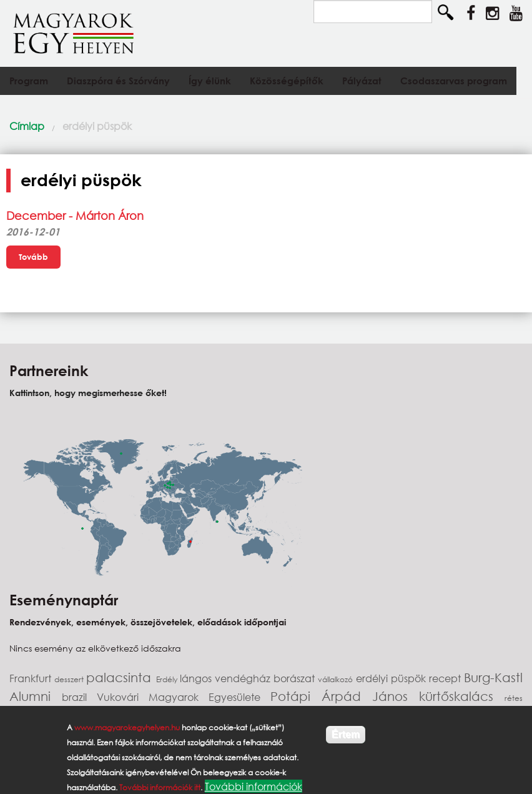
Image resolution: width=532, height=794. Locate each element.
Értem (346, 734)
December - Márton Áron (75, 216)
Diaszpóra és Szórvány (118, 81)
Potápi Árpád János (345, 696)
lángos (197, 678)
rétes (514, 698)
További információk (254, 786)
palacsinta (121, 677)
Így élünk (210, 81)
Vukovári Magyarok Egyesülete (184, 697)
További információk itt (160, 787)
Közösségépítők (287, 81)
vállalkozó (337, 679)
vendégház (244, 678)
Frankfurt (32, 678)
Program (29, 81)
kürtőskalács (462, 696)
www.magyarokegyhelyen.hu (127, 727)
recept (446, 678)
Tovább (33, 257)
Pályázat (362, 81)
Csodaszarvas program (454, 81)
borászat (296, 678)
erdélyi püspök (97, 126)
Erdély (168, 679)
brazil (79, 697)
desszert (70, 679)
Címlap (27, 126)
